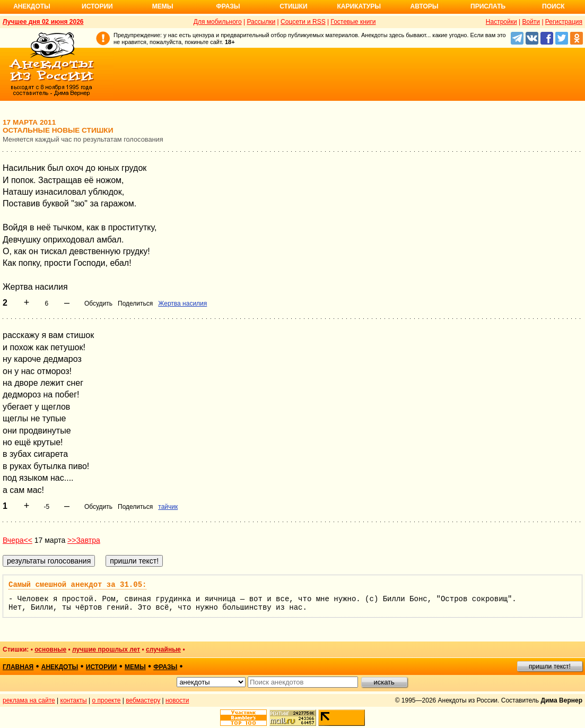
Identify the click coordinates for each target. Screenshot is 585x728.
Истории (97, 6)
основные (50, 649)
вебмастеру (143, 700)
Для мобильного (218, 22)
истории (102, 667)
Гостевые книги (353, 22)
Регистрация (564, 22)
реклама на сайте (29, 700)
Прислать (488, 6)
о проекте (107, 700)
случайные (163, 649)
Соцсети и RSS (303, 22)
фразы (165, 667)
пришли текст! (550, 666)
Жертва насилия (182, 304)
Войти (531, 22)
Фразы (228, 6)
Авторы (425, 6)
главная (18, 667)
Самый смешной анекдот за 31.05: (77, 585)
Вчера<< (18, 540)
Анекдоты (32, 6)
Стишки (293, 6)
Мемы (163, 6)
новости (177, 700)
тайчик (168, 507)
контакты (74, 700)
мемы (135, 667)
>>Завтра (84, 540)
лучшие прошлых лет (106, 649)
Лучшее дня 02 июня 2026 (43, 22)
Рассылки (261, 22)
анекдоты (60, 667)
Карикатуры (359, 6)
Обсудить (98, 304)
